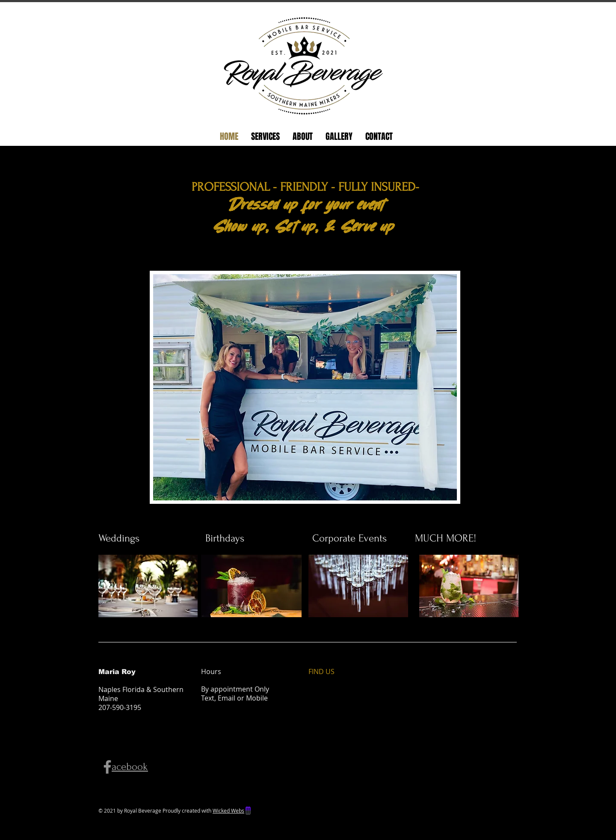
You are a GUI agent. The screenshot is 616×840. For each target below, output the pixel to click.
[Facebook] (107, 767)
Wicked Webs (228, 810)
